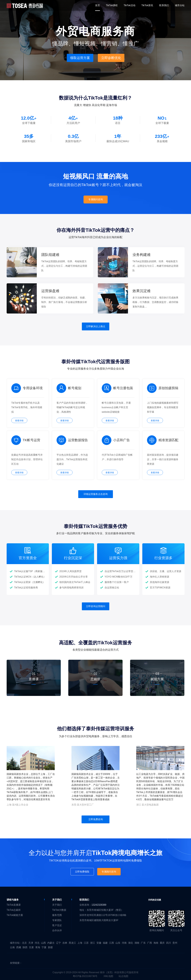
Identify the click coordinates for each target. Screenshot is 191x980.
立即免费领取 (82, 872)
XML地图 (108, 976)
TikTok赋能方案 (15, 915)
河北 (37, 943)
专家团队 (57, 920)
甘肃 (31, 947)
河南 (124, 943)
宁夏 (44, 947)
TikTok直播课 (14, 905)
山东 (118, 943)
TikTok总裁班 (14, 910)
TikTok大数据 (59, 910)
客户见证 (57, 925)
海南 (156, 943)
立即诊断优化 (111, 58)
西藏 (19, 947)
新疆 (50, 947)
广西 (150, 943)
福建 (105, 943)
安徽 (99, 943)
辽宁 (58, 943)
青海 (38, 947)
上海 (80, 943)
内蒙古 (51, 943)
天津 (31, 943)
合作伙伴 (57, 930)
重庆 (162, 943)
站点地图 (123, 976)
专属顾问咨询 (96, 199)
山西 (43, 943)
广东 (143, 943)
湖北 (131, 943)
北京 (24, 943)
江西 (112, 943)
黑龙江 (72, 943)
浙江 (93, 943)
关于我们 (57, 905)
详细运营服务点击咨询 (96, 494)
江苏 (86, 943)
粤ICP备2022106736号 (85, 976)
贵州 (175, 943)
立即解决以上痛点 (96, 326)
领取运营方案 (80, 58)
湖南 (137, 943)
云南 (12, 947)
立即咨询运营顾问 (96, 606)
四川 (169, 943)
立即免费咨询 (96, 819)
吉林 (65, 943)
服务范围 (57, 915)
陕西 (25, 947)
